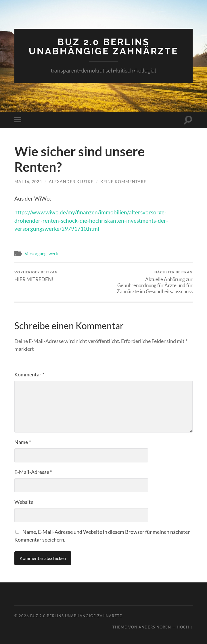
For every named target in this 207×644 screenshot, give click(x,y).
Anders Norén (155, 627)
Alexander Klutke (71, 181)
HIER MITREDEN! (36, 276)
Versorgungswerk (41, 254)
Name (23, 442)
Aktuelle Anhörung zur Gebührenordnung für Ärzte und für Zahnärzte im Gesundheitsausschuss (149, 282)
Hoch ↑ (185, 627)
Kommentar (29, 374)
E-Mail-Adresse (33, 472)
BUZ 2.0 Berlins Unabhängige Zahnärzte (103, 46)
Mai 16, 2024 (28, 181)
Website (24, 502)
